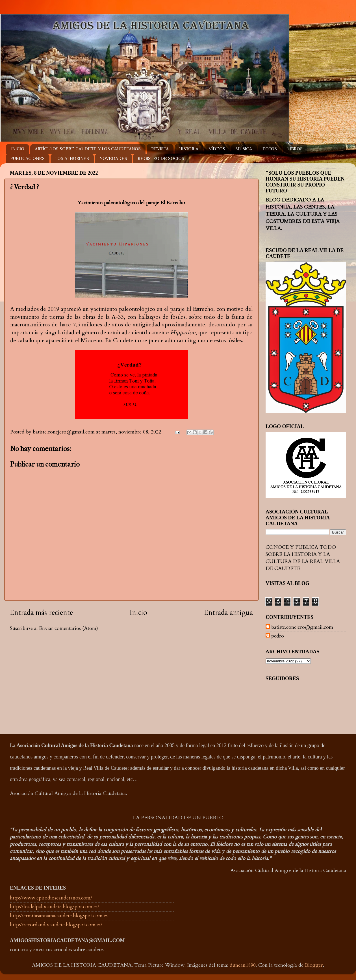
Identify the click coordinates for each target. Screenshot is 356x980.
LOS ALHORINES (72, 159)
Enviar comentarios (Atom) (69, 628)
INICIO (18, 149)
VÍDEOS (217, 149)
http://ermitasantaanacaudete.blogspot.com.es (59, 916)
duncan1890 (243, 965)
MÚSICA (244, 149)
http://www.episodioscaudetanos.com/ (51, 898)
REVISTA (160, 149)
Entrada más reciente (41, 613)
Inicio (138, 613)
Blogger (314, 965)
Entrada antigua (228, 613)
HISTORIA (189, 149)
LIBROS (295, 149)
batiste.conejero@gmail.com (302, 627)
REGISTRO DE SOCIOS (161, 159)
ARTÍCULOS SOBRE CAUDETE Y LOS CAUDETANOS (88, 149)
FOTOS (270, 149)
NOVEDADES (113, 159)
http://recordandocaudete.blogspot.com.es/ (56, 925)
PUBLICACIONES (27, 159)
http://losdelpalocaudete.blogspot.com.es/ (55, 907)
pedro (278, 636)
